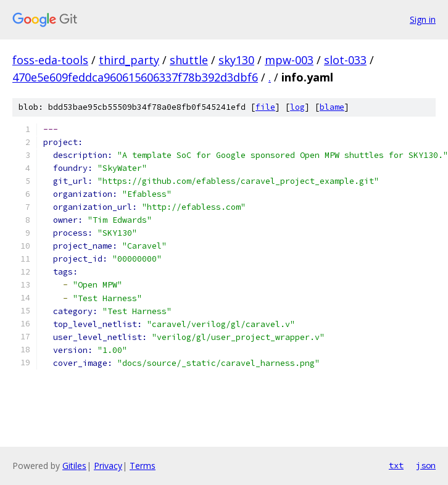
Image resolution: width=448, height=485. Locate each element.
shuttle (189, 60)
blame (332, 107)
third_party (129, 60)
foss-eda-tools (50, 60)
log (297, 107)
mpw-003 (289, 60)
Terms (143, 466)
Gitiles (74, 466)
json (426, 465)
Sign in (423, 19)
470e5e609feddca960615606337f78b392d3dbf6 (135, 77)
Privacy (108, 466)
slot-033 (345, 60)
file (265, 107)
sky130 (236, 60)
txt (396, 465)
